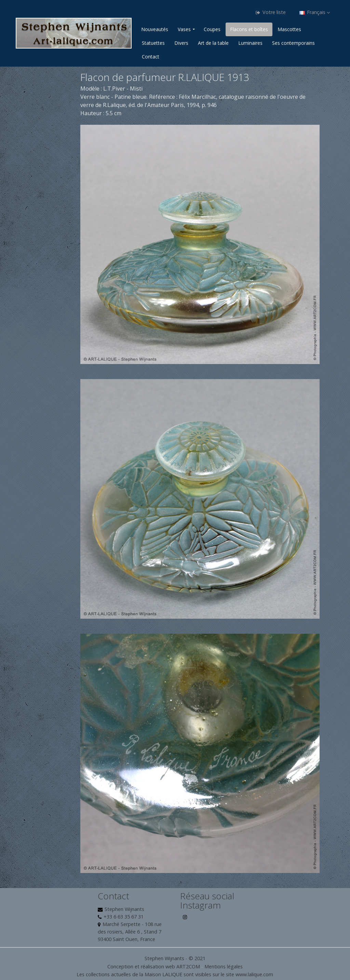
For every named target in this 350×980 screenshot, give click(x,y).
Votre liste (271, 12)
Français (315, 12)
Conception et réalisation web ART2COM (154, 966)
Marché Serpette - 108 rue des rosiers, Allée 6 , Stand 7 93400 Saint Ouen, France (130, 932)
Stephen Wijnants (124, 909)
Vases (184, 29)
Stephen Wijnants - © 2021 (175, 958)
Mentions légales (224, 966)
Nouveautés (155, 29)
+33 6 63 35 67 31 (124, 917)
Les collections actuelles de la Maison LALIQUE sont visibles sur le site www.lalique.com (175, 974)
